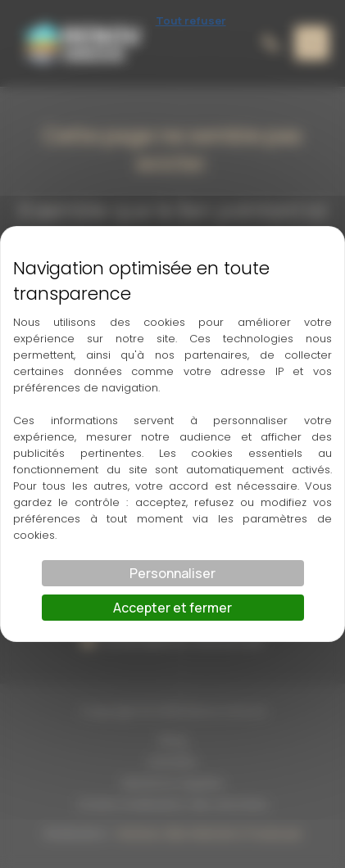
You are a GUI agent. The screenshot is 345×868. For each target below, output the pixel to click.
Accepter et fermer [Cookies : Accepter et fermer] (172, 608)
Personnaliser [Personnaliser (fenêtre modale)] (172, 573)
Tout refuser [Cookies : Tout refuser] (191, 20)
